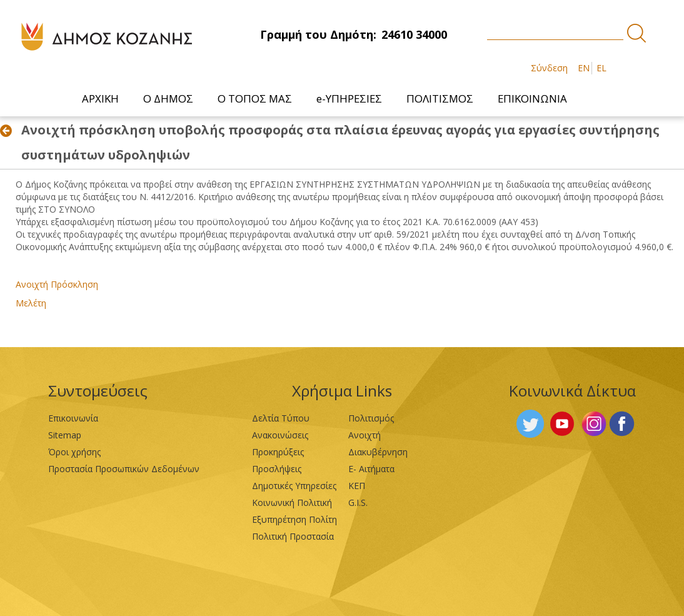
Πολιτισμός (371, 418)
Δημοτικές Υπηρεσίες (294, 486)
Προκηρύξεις (278, 452)
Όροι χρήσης (74, 452)
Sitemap (65, 435)
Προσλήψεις (277, 469)
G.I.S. (358, 502)
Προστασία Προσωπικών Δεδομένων (124, 469)
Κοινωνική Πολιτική (292, 502)
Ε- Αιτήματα (371, 469)
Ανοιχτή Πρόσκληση (57, 284)
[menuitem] (101, 98)
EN (584, 68)
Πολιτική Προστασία (293, 536)
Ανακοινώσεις (280, 435)
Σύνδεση (549, 68)
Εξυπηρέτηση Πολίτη (294, 519)
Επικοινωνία (73, 418)
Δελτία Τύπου (281, 418)
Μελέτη (31, 303)
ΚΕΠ (357, 486)
